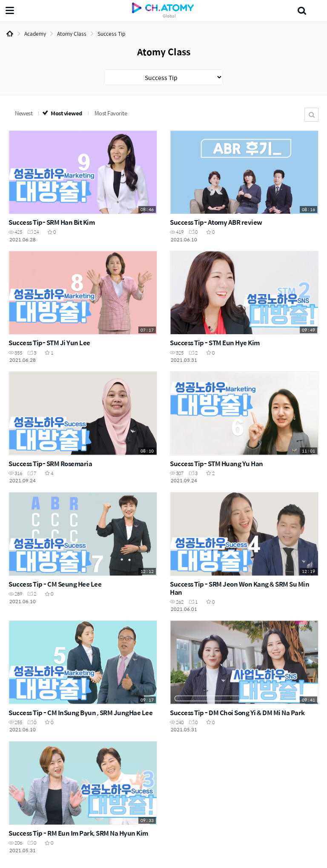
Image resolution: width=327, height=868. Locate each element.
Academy (35, 34)
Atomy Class (72, 34)
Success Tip (111, 34)
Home (10, 34)
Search (311, 115)
